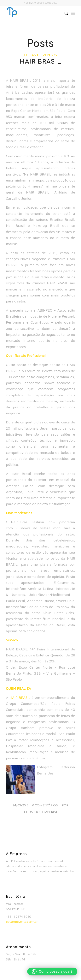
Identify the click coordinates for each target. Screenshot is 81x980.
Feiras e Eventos (40, 55)
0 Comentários (45, 805)
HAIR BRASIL (40, 62)
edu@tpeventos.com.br (22, 922)
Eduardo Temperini (40, 812)
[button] (52, 971)
